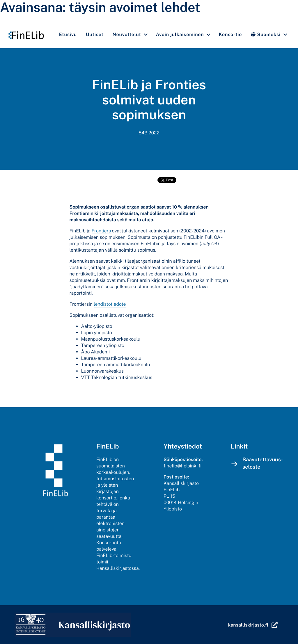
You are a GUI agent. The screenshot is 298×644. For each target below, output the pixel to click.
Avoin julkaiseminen (180, 34)
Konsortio (230, 34)
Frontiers (101, 231)
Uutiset (95, 34)
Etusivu (68, 34)
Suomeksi (266, 34)
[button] (146, 35)
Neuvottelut (127, 34)
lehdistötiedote (110, 304)
